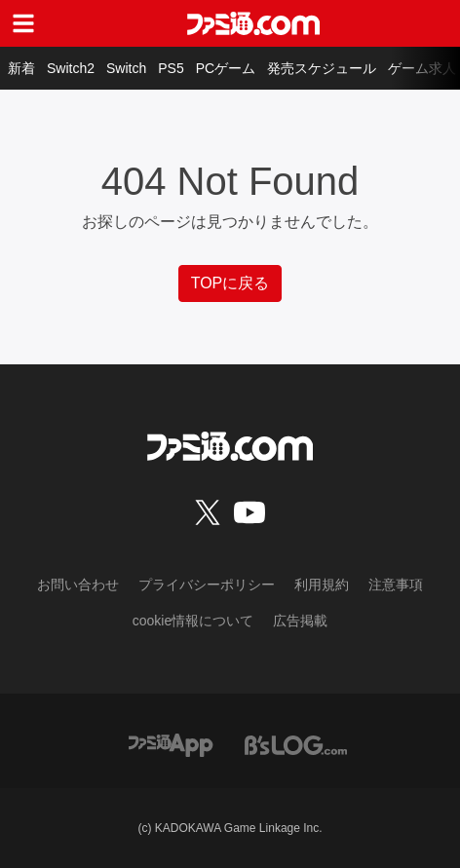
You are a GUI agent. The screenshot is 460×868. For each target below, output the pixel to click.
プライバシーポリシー (207, 585)
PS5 (171, 68)
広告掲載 (300, 621)
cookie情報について (193, 621)
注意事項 (396, 585)
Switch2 (71, 68)
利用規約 (322, 585)
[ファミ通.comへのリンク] (253, 23)
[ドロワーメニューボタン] (23, 23)
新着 (21, 68)
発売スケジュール (322, 68)
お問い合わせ (78, 585)
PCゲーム (226, 68)
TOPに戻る (230, 283)
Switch (126, 68)
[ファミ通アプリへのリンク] (171, 744)
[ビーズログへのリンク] (296, 744)
